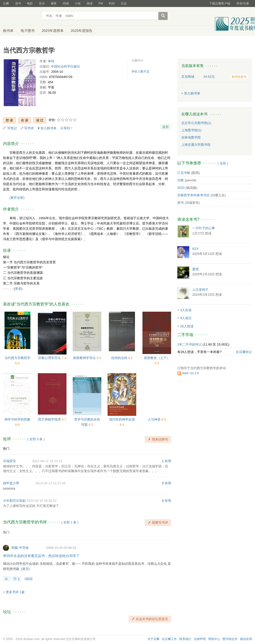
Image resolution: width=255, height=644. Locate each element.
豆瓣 (6, 3)
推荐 (166, 127)
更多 (18, 289)
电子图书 (28, 31)
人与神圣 (155, 419)
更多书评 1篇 (15, 592)
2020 (181, 188)
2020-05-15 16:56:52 (42, 501)
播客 (54, 3)
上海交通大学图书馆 (196, 145)
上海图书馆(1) (191, 130)
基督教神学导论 (85, 358)
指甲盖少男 (11, 483)
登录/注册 (243, 3)
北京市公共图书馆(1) (196, 123)
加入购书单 (48, 128)
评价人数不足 (140, 72)
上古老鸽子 (200, 290)
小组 (78, 3)
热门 (6, 449)
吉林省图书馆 (191, 137)
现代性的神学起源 (122, 419)
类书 (181, 203)
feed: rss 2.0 (191, 373)
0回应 (29, 579)
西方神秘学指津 (50, 419)
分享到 (65, 128)
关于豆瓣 (153, 639)
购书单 (8, 31)
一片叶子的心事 (204, 228)
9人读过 (186, 318)
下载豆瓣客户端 (220, 3)
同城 (66, 3)
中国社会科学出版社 (66, 66)
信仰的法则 (120, 358)
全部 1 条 (70, 522)
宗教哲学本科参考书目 (193, 195)
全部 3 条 (36, 439)
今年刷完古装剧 (14, 501)
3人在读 (186, 310)
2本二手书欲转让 (190, 344)
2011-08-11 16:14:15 (47, 461)
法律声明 (200, 639)
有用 (168, 461)
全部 (223, 163)
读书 (18, 3)
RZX (195, 249)
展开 (25, 569)
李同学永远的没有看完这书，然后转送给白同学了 (41, 556)
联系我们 (185, 639)
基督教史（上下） (157, 358)
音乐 (42, 3)
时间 (112, 3)
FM (101, 3)
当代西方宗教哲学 (17, 358)
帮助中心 (214, 639)
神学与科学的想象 (17, 419)
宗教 (181, 180)
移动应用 (246, 639)
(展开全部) (17, 198)
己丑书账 (184, 173)
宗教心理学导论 (50, 358)
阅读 (90, 3)
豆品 (124, 3)
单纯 (51, 61)
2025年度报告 (82, 31)
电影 (30, 3)
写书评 (29, 128)
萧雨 (195, 269)
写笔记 (12, 128)
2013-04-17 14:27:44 (50, 483)
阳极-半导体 (20, 548)
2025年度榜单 (53, 31)
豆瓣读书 (21, 16)
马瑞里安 (9, 461)
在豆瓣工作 (169, 639)
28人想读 (187, 326)
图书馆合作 (230, 639)
